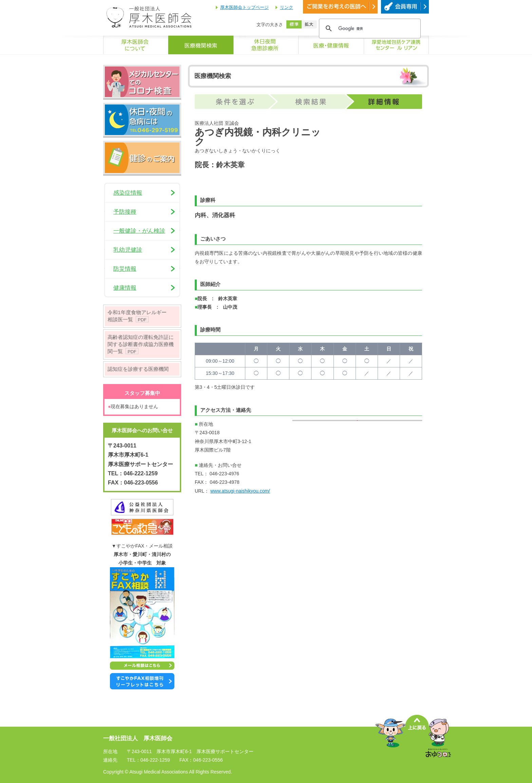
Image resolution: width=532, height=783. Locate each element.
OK (399, 457)
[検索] (369, 28)
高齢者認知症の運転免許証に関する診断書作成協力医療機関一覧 (141, 344)
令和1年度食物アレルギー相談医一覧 (137, 316)
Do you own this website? (327, 457)
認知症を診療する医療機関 (138, 369)
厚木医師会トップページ (244, 7)
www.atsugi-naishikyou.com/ (240, 491)
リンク (287, 7)
